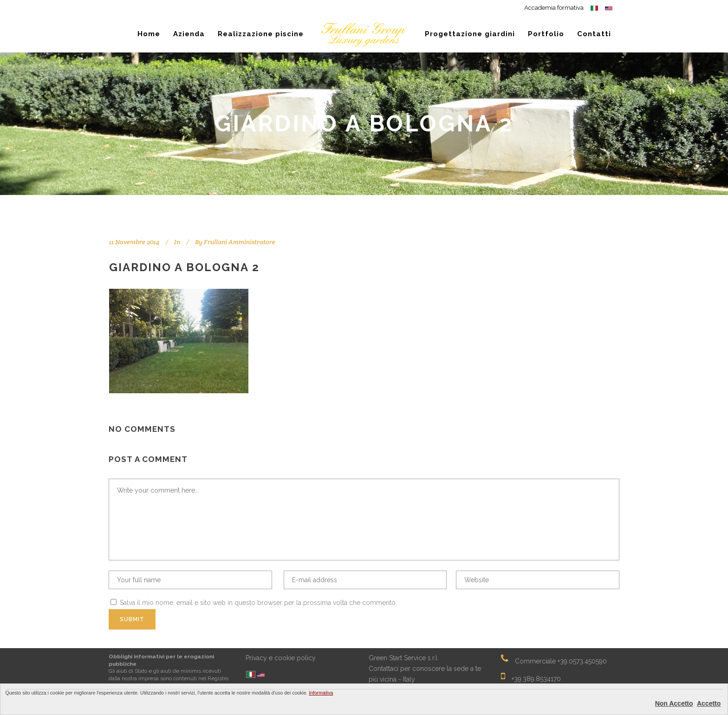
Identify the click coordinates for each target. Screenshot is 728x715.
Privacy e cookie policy (281, 658)
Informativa (321, 693)
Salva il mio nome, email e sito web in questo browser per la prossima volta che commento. (258, 603)
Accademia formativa (554, 8)
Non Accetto (674, 703)
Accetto (709, 703)
